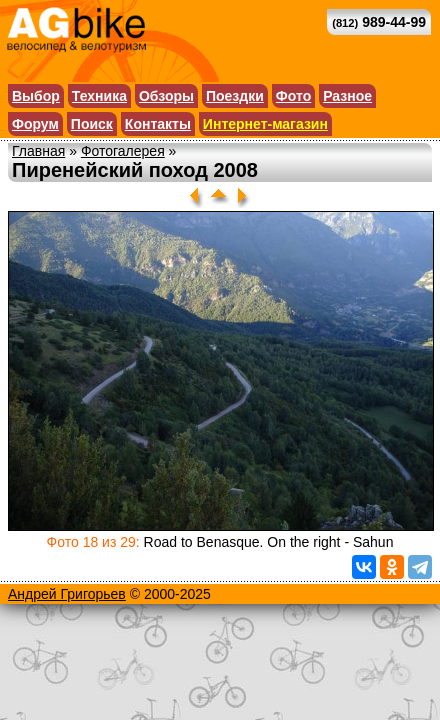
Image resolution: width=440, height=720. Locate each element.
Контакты (158, 124)
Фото (293, 96)
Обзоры (166, 96)
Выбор (36, 96)
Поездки (235, 96)
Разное (347, 96)
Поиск (92, 124)
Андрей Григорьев (67, 594)
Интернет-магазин (265, 124)
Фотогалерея (123, 151)
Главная (38, 151)
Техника (99, 96)
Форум (35, 124)
